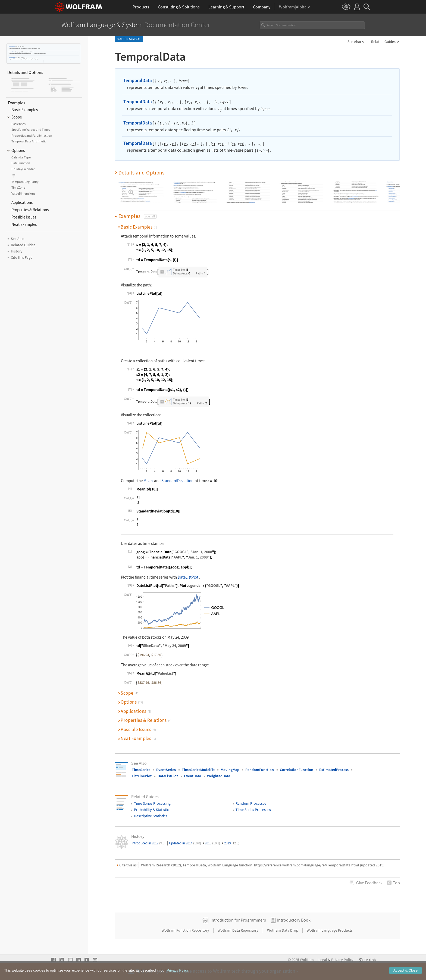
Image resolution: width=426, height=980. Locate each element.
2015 (212, 843)
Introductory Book (294, 920)
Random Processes (251, 803)
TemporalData (12, 47)
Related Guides (383, 42)
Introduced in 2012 (148, 843)
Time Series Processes (253, 810)
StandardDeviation (177, 481)
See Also (354, 42)
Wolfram (307, 960)
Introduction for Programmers (238, 920)
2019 (232, 843)
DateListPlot (188, 577)
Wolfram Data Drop (283, 930)
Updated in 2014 (185, 843)
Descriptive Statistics (151, 816)
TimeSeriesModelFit (198, 770)
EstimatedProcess (334, 770)
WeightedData (219, 776)
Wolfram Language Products (330, 930)
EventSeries (166, 770)
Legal (323, 960)
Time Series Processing (152, 803)
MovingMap (230, 770)
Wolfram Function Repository (186, 930)
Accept (405, 974)
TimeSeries (141, 770)
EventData (192, 776)
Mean (148, 481)
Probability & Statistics (152, 810)
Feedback (369, 883)
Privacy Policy (342, 960)
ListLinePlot (142, 776)
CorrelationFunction (297, 770)
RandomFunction (260, 770)
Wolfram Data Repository (238, 930)
